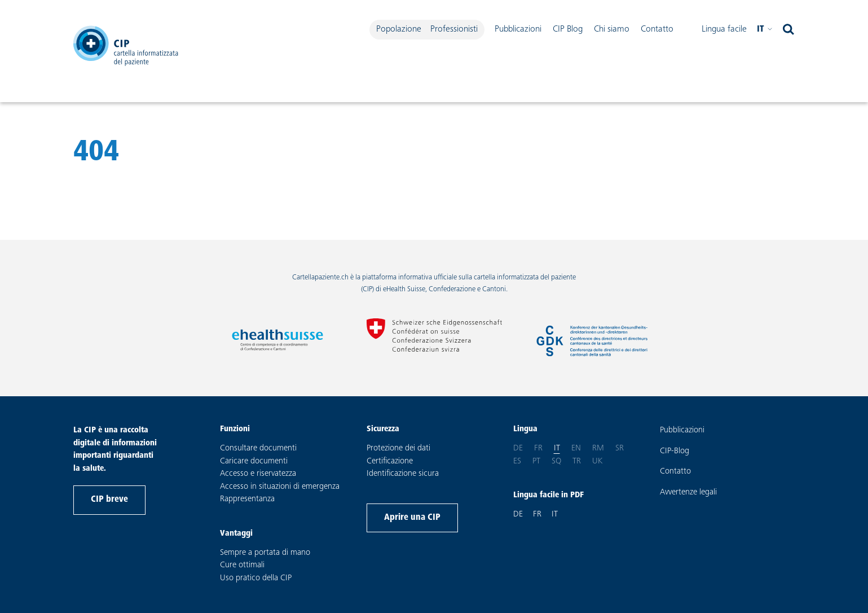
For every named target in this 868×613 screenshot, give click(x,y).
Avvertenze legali (688, 492)
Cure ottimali (242, 565)
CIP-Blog (675, 451)
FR (537, 515)
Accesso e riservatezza (258, 474)
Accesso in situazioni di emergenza (280, 487)
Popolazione (399, 29)
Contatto (657, 29)
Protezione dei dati (398, 448)
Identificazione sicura (403, 474)
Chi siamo (612, 29)
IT (555, 515)
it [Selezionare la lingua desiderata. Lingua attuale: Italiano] (765, 30)
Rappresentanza (247, 499)
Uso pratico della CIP (256, 578)
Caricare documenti (254, 461)
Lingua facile (724, 29)
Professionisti (454, 29)
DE (518, 515)
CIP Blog (568, 29)
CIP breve (109, 500)
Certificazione (390, 461)
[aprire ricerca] (788, 30)
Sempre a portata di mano (265, 553)
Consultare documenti (258, 448)
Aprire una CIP (412, 518)
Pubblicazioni (518, 29)
